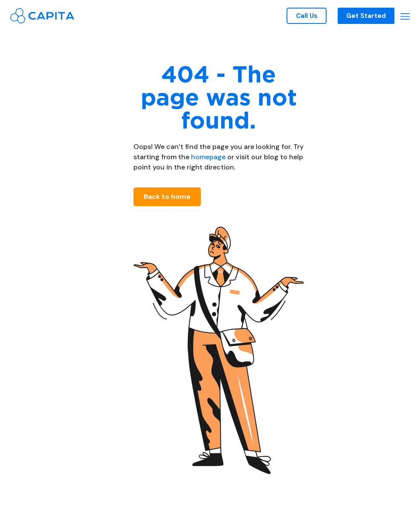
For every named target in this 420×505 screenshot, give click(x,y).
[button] (405, 16)
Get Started (366, 16)
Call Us (307, 16)
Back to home (167, 197)
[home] (42, 16)
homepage (207, 157)
